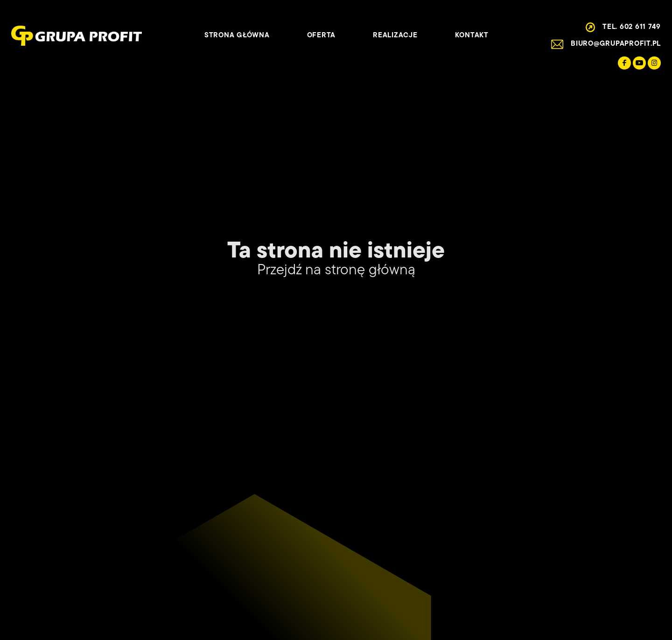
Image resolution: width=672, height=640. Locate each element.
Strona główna (237, 36)
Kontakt (472, 36)
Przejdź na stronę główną (336, 271)
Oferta (322, 36)
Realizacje (395, 36)
